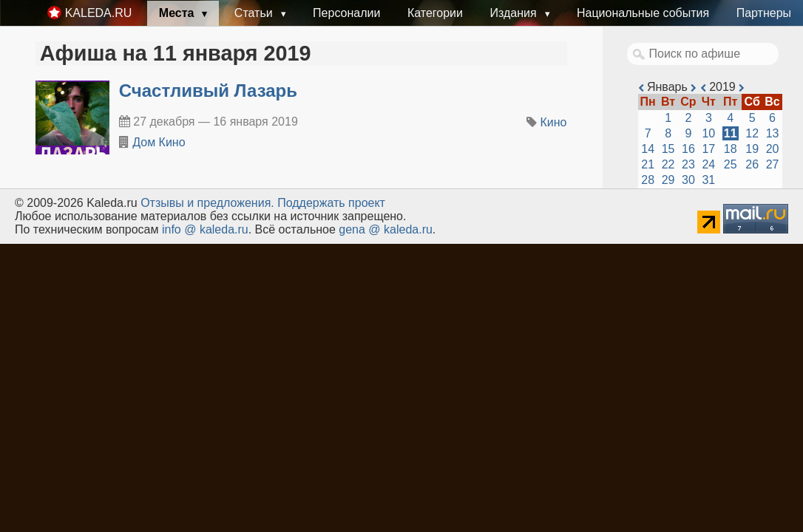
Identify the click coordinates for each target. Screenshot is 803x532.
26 (752, 164)
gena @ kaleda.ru (386, 229)
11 (731, 133)
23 (688, 164)
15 (668, 149)
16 (688, 149)
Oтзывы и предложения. (207, 203)
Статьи (255, 13)
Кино (554, 122)
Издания (515, 13)
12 (752, 133)
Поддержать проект (331, 203)
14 (648, 149)
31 (708, 180)
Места (178, 13)
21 (648, 164)
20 (773, 149)
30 (688, 180)
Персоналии (346, 13)
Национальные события (643, 13)
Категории (435, 13)
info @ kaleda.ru (205, 229)
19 (752, 149)
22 (668, 164)
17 (708, 149)
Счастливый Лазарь (208, 91)
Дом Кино (159, 142)
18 (731, 149)
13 (773, 133)
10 (708, 133)
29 (668, 180)
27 (773, 164)
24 (708, 164)
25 (731, 164)
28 (648, 180)
